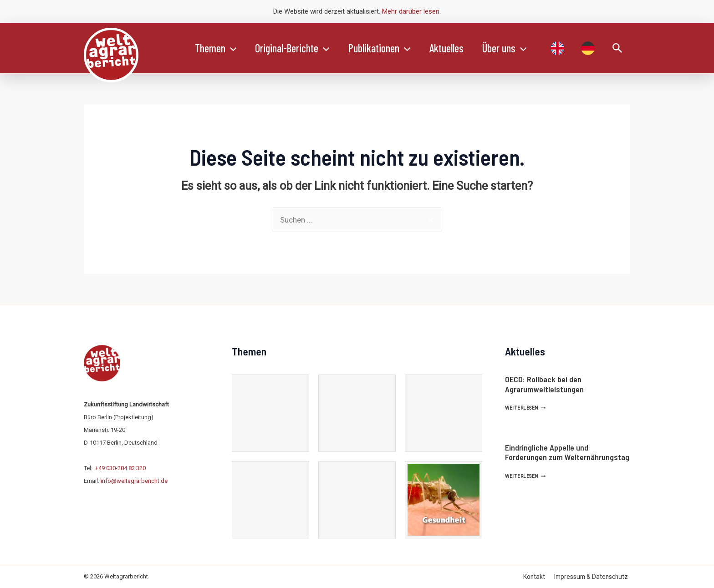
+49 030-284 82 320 (120, 468)
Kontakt (539, 577)
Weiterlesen (525, 408)
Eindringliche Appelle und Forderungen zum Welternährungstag (567, 452)
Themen (217, 48)
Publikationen (387, 48)
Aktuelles (457, 48)
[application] (232, 48)
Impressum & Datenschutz (593, 577)
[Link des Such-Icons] (617, 48)
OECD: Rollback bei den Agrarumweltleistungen (544, 384)
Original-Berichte (297, 48)
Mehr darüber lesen (411, 11)
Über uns (518, 48)
